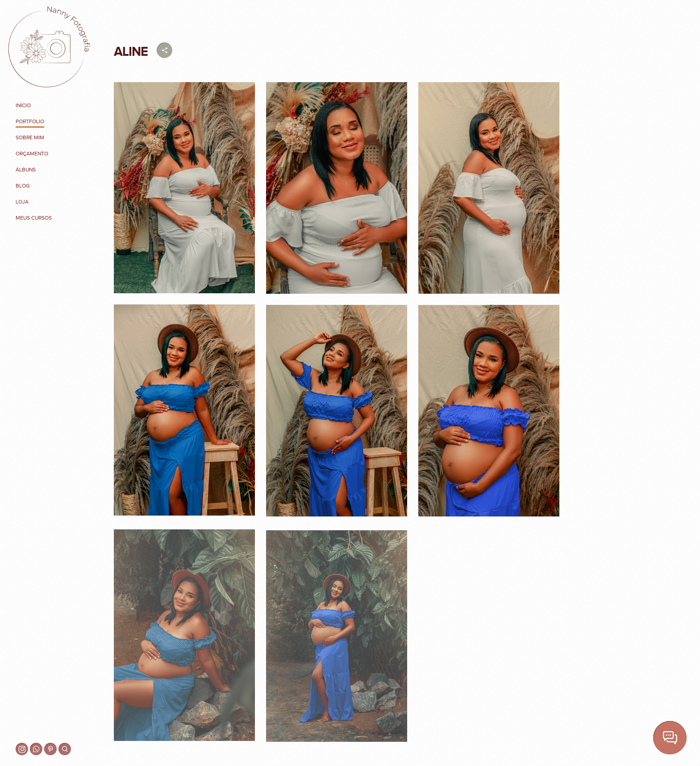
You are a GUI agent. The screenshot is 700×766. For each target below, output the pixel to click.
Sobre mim (30, 137)
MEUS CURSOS (34, 218)
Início (23, 105)
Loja (22, 202)
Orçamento (32, 154)
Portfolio (30, 121)
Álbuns (26, 170)
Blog (23, 186)
